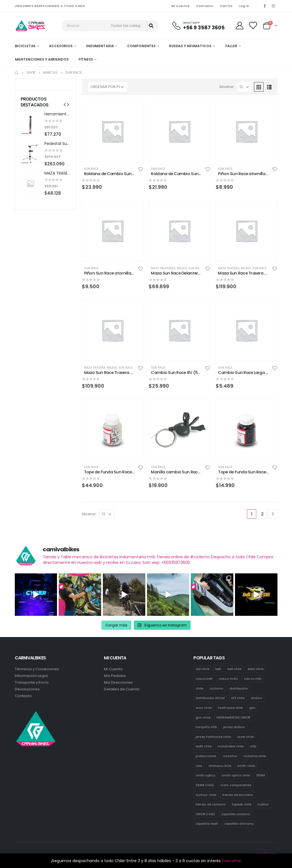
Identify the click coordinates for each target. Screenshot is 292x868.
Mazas (182, 268)
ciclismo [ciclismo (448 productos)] (216, 688)
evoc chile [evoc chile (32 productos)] (204, 708)
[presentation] (65, 105)
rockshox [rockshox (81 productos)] (230, 756)
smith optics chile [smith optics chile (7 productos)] (236, 775)
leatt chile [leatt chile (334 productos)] (204, 746)
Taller (231, 46)
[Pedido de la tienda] (108, 87)
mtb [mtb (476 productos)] (253, 746)
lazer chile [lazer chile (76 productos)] (245, 737)
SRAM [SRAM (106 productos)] (261, 775)
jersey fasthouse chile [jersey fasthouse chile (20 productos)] (213, 737)
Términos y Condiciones (37, 669)
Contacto (205, 6)
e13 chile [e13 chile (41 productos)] (238, 698)
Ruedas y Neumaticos (190, 46)
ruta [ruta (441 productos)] (199, 766)
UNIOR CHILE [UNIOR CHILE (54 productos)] (205, 814)
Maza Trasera (229, 268)
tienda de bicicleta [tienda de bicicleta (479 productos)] (238, 795)
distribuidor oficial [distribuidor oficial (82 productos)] (210, 698)
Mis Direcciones (118, 682)
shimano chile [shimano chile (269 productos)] (220, 766)
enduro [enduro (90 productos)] (257, 698)
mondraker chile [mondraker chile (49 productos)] (231, 746)
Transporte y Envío (32, 682)
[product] (113, 131)
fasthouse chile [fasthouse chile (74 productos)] (230, 708)
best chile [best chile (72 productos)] (256, 669)
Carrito (226, 6)
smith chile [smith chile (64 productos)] (246, 766)
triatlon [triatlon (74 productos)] (263, 804)
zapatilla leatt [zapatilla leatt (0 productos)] (207, 824)
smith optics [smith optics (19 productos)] (206, 775)
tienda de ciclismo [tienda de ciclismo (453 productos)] (211, 804)
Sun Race (91, 169)
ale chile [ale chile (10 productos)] (202, 669)
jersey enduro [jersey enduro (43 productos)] (234, 727)
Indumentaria (100, 46)
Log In (244, 6)
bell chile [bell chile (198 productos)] (235, 669)
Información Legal (31, 676)
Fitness (86, 59)
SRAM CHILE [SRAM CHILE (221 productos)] (205, 785)
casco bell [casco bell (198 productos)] (204, 679)
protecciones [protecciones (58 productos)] (206, 756)
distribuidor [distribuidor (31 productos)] (239, 688)
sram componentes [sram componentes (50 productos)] (236, 785)
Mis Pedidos (115, 676)
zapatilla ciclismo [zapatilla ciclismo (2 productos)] (236, 814)
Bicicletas (25, 46)
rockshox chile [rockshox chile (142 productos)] (254, 756)
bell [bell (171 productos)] (218, 669)
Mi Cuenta (180, 6)
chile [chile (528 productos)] (199, 688)
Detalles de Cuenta (122, 689)
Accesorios (61, 46)
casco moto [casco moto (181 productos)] (228, 679)
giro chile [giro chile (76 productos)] (203, 717)
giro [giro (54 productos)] (252, 708)
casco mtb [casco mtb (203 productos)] (253, 679)
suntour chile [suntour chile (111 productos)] (206, 795)
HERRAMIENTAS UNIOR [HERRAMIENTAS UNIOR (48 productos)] (233, 717)
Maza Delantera (163, 268)
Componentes (141, 46)
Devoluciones (27, 689)
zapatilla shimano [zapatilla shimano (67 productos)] (239, 824)
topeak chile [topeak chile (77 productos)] (242, 804)
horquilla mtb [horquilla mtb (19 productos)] (206, 727)
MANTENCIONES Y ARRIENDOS (42, 59)
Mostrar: (227, 87)
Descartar (232, 861)
